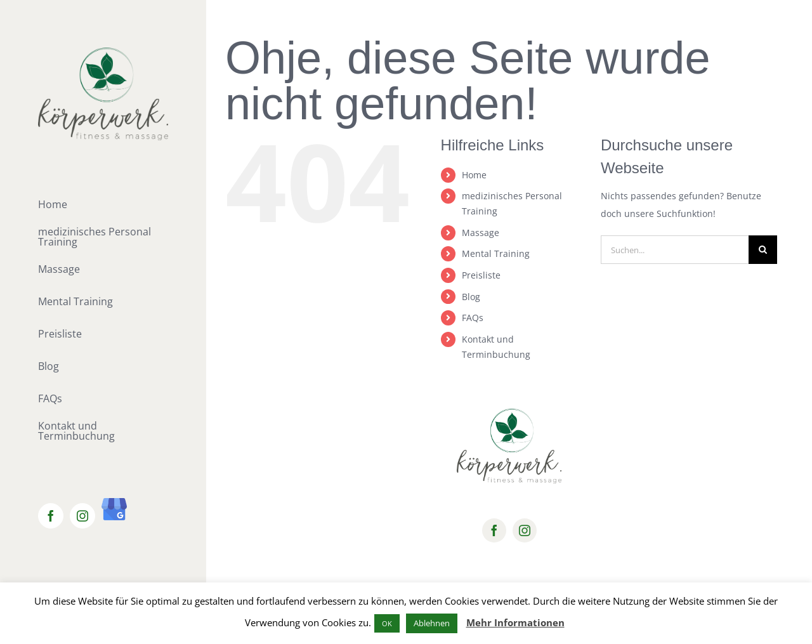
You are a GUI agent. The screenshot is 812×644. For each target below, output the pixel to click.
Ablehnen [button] (432, 623)
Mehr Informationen (515, 622)
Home (474, 175)
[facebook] (494, 530)
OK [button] (387, 623)
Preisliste (481, 275)
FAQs (473, 318)
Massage (481, 233)
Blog (471, 297)
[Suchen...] (675, 250)
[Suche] (763, 250)
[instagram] (525, 530)
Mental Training (496, 253)
